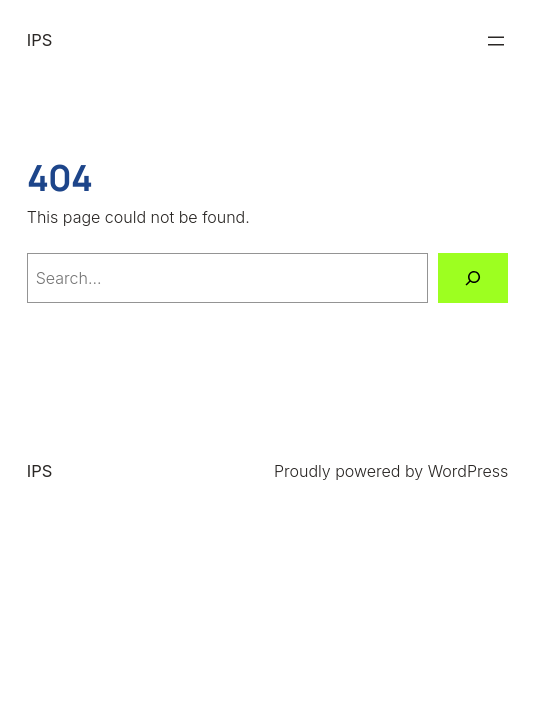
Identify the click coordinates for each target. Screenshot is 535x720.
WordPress (468, 471)
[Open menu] (496, 41)
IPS (40, 40)
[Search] (473, 277)
